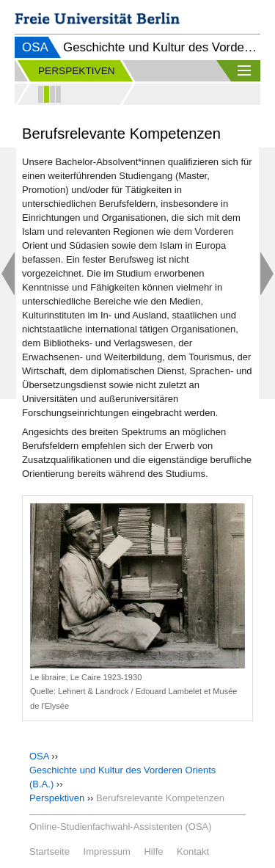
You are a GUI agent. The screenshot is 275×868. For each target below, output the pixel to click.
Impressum (107, 851)
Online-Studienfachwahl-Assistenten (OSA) (121, 827)
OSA (35, 47)
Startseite (49, 851)
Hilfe (153, 851)
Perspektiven (57, 798)
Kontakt (193, 851)
